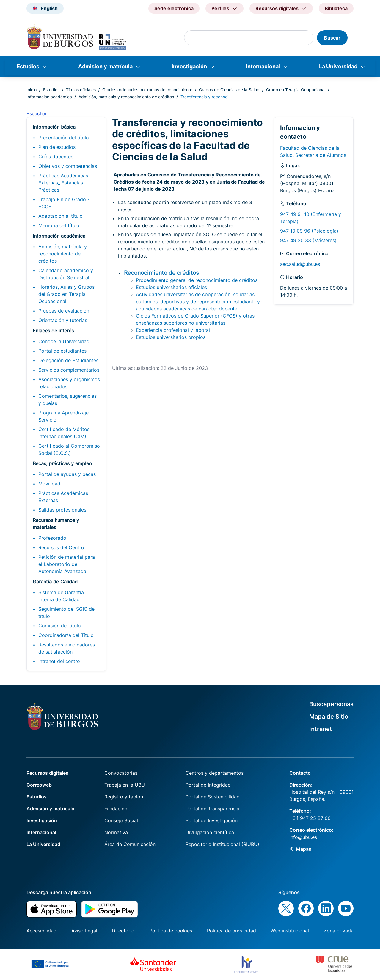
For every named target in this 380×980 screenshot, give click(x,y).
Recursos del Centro (61, 547)
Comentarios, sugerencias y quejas (67, 400)
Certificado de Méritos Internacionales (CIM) (64, 433)
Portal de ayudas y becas (67, 474)
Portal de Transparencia (212, 809)
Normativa (116, 832)
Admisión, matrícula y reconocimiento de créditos (126, 97)
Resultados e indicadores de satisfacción (67, 648)
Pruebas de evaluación (64, 311)
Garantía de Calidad (55, 582)
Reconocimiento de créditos (161, 273)
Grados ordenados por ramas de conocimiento (147, 90)
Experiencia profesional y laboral (173, 330)
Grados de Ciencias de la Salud (229, 90)
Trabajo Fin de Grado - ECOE (64, 203)
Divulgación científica (210, 832)
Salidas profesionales (62, 510)
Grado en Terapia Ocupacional (296, 90)
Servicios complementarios (69, 370)
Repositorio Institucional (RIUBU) (222, 844)
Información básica (54, 127)
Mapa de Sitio (329, 717)
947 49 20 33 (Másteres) (308, 240)
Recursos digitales (47, 773)
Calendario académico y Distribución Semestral (66, 274)
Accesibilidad (41, 931)
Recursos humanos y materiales (56, 524)
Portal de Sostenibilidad (213, 797)
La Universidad (338, 66)
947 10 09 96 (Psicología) (309, 231)
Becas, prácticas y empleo (62, 463)
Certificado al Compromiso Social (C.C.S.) (69, 449)
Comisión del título (60, 626)
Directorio (123, 931)
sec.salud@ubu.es (300, 264)
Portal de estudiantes (62, 351)
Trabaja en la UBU (125, 785)
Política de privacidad (231, 931)
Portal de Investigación (212, 820)
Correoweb (39, 785)
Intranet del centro (59, 661)
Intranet (321, 729)
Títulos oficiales (81, 90)
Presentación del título (64, 138)
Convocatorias (121, 773)
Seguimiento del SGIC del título (67, 613)
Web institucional (290, 931)
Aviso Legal (84, 931)
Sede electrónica (174, 8)
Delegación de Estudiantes (68, 360)
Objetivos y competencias (68, 166)
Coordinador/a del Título (66, 635)
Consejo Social (121, 820)
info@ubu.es (303, 837)
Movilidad (49, 484)
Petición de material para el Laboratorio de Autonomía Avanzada (67, 564)
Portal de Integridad (208, 785)
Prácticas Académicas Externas (63, 497)
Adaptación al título (61, 216)
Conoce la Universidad (64, 341)
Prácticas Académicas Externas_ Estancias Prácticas (63, 183)
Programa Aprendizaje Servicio (63, 416)
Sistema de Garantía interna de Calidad (61, 596)
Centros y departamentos (215, 773)
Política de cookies (171, 931)
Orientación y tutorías (63, 320)
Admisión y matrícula (105, 66)
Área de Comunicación (130, 844)
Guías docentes (56, 157)
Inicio (32, 90)
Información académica (49, 97)
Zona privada (339, 931)
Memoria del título (59, 225)
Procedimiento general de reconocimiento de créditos (197, 280)
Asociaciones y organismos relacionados (69, 383)
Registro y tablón (124, 797)
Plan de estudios (57, 147)
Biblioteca (336, 8)
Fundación (116, 809)
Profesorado (52, 538)
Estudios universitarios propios (171, 337)
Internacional (263, 66)
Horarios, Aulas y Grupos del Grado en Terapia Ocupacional (66, 294)
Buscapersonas (331, 704)
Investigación (189, 66)
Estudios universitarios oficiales (171, 287)
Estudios (28, 66)
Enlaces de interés (53, 331)
